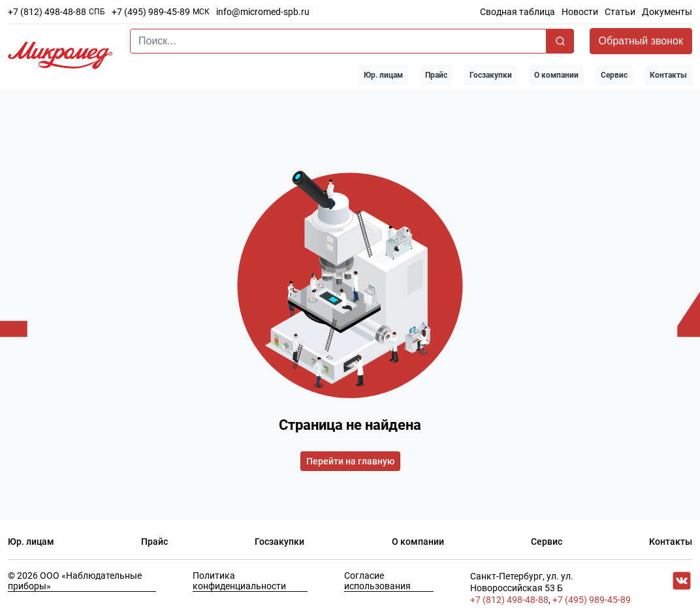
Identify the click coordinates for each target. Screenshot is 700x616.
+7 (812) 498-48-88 (47, 12)
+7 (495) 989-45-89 (151, 12)
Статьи (620, 12)
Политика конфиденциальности (239, 581)
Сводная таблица (517, 12)
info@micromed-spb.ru (263, 12)
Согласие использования (377, 581)
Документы (667, 12)
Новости (580, 12)
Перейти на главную (350, 461)
